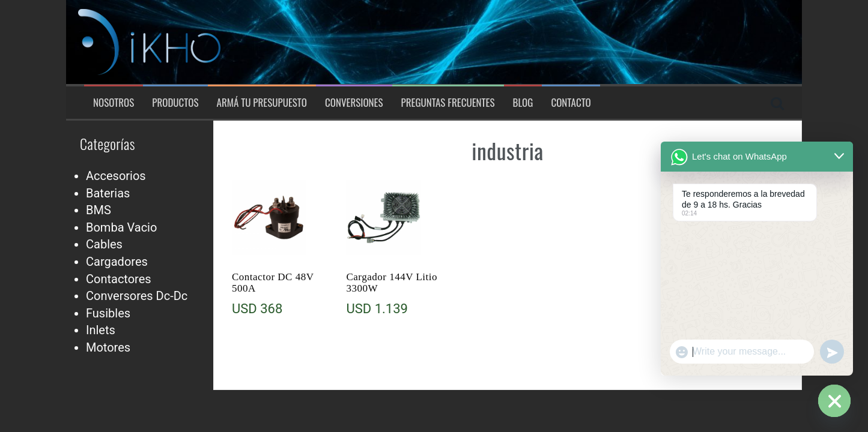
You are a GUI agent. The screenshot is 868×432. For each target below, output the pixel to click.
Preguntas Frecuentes (448, 103)
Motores (108, 347)
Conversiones (354, 103)
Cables (104, 244)
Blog (523, 103)
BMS (99, 210)
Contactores (119, 279)
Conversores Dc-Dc (137, 296)
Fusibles (108, 313)
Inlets (101, 330)
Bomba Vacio (121, 227)
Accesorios (116, 176)
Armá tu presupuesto (262, 103)
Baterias (108, 193)
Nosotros (114, 103)
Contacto (571, 103)
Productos (175, 103)
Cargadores (117, 262)
